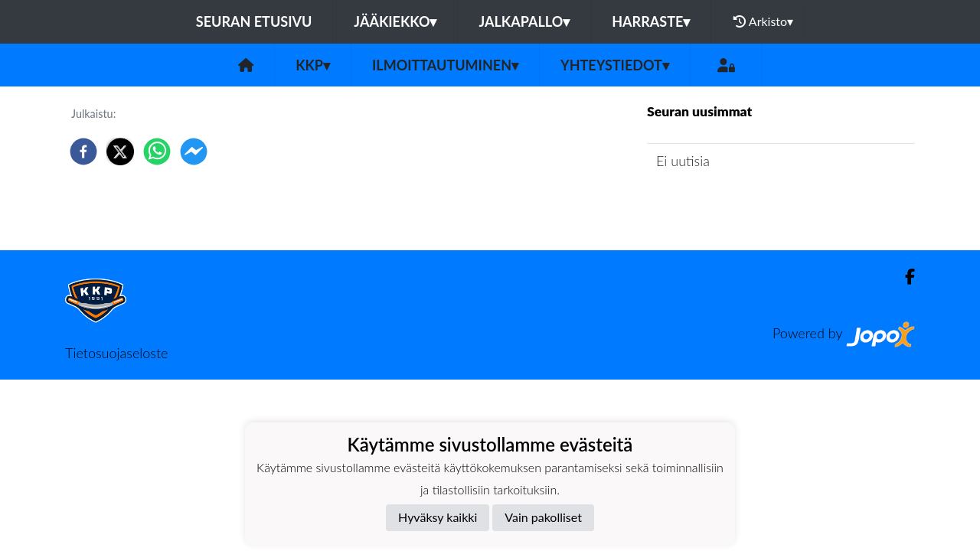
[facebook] (83, 152)
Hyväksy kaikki (438, 517)
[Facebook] (904, 277)
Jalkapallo (524, 21)
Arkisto (763, 21)
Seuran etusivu (254, 21)
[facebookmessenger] (194, 152)
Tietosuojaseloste (116, 353)
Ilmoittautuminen (445, 65)
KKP (313, 65)
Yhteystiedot (615, 65)
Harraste (651, 21)
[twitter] (120, 152)
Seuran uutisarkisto (715, 205)
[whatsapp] (157, 152)
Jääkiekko (395, 21)
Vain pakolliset (543, 517)
